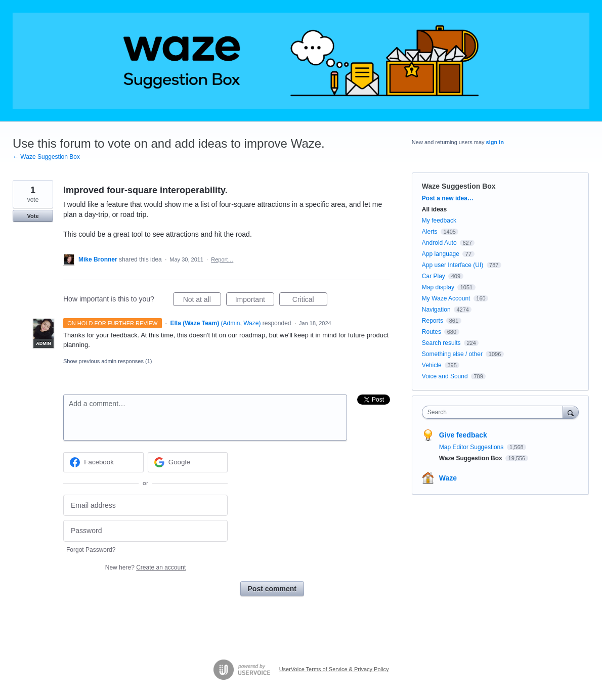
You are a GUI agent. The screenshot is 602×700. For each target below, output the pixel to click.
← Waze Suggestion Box (46, 157)
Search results (441, 343)
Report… (222, 259)
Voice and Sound (445, 376)
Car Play (434, 276)
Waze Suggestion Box (459, 186)
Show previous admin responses (107, 361)
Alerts (430, 232)
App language (441, 254)
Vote (33, 216)
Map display (438, 287)
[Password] (145, 531)
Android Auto (439, 243)
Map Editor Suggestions (472, 447)
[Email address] (145, 506)
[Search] (571, 412)
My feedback (439, 221)
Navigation (436, 310)
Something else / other (452, 354)
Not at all (202, 301)
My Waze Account (446, 298)
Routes (432, 332)
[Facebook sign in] (103, 462)
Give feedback (463, 435)
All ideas (434, 209)
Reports (433, 321)
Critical (310, 301)
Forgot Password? (91, 550)
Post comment (272, 589)
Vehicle (432, 365)
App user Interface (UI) (453, 265)
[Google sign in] (188, 462)
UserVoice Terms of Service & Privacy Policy (334, 669)
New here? (145, 567)
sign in (495, 142)
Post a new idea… (448, 198)
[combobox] (495, 412)
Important (255, 301)
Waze (448, 478)
